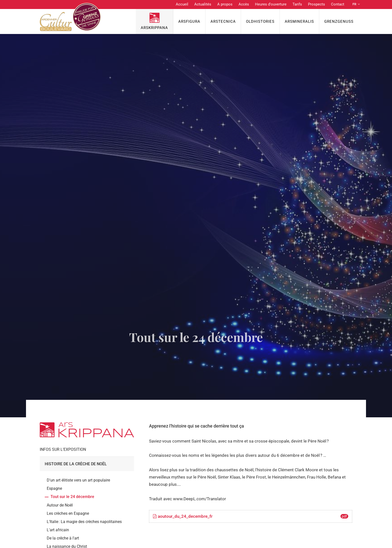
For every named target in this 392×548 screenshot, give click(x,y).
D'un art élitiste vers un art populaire (78, 480)
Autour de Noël (60, 505)
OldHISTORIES (260, 21)
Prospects (316, 4)
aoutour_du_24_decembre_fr (251, 516)
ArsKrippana (154, 28)
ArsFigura (189, 21)
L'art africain (58, 530)
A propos (225, 4)
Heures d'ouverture (271, 4)
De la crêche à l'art (63, 538)
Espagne (54, 488)
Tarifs (297, 4)
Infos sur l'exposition (63, 449)
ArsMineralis (299, 21)
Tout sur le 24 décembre (72, 497)
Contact (338, 4)
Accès (244, 4)
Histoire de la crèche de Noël (76, 464)
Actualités (203, 4)
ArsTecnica (223, 21)
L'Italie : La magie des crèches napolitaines (84, 522)
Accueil (182, 4)
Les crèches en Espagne (68, 513)
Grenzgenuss (339, 21)
